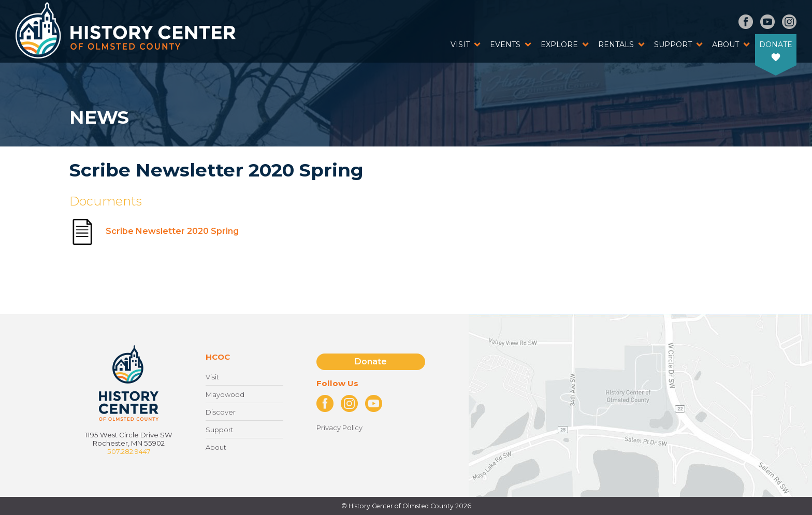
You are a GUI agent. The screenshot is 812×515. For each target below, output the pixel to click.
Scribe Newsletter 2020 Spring (154, 231)
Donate (776, 45)
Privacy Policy (339, 428)
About (726, 45)
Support (673, 45)
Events (505, 45)
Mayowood (225, 394)
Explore (559, 45)
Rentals (616, 45)
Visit (460, 45)
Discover (221, 412)
